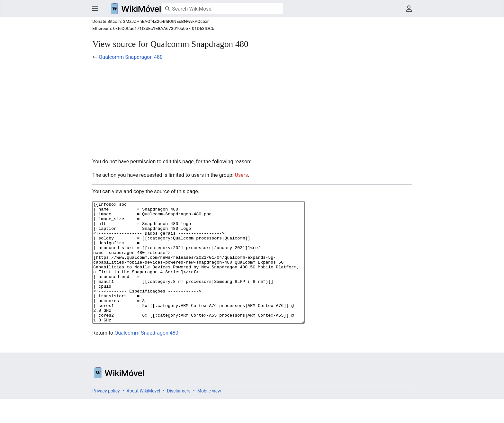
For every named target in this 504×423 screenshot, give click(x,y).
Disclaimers (179, 415)
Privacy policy (106, 415)
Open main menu (95, 9)
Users (241, 175)
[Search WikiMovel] (223, 9)
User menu (409, 9)
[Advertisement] (252, 109)
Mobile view (209, 415)
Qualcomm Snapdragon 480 (131, 57)
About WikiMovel (144, 415)
